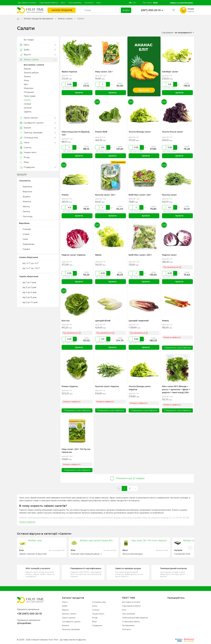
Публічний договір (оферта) (135, 618)
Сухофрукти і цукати (32, 123)
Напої (24, 143)
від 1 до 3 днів (28, 282)
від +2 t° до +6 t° (29, 263)
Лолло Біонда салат (140, 132)
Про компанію (75, 3)
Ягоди (25, 157)
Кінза (26, 80)
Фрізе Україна (69, 72)
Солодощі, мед (29, 138)
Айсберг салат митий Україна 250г (96, 541)
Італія (23, 239)
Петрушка (29, 92)
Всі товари (27, 40)
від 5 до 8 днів (28, 297)
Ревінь (166, 321)
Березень (26, 187)
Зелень (27, 77)
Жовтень (25, 202)
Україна (25, 249)
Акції (98, 3)
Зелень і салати (65, 19)
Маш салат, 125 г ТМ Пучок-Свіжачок (149, 541)
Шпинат (28, 108)
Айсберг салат (170, 72)
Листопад (26, 217)
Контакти (89, 3)
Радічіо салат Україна (73, 255)
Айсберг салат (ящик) (194, 541)
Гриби (25, 50)
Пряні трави (30, 96)
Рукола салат (169, 195)
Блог (63, 3)
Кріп (26, 84)
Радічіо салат (169, 255)
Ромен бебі (101, 132)
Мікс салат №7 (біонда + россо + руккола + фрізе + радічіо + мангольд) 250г (176, 389)
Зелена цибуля (31, 73)
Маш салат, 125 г (104, 72)
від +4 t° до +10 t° (30, 268)
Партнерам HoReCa (49, 3)
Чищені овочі (28, 152)
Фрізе (98, 255)
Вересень (26, 192)
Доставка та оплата (27, 3)
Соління (26, 148)
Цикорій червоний (139, 321)
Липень (25, 212)
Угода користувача (131, 622)
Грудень (25, 197)
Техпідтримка (128, 625)
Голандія (25, 229)
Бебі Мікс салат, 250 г (140, 255)
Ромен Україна (70, 386)
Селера (27, 104)
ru (135, 3)
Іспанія (24, 234)
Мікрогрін (29, 88)
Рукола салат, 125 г (105, 195)
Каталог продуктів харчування (38, 19)
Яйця (24, 162)
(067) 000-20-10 (151, 10)
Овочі (24, 45)
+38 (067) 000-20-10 (29, 614)
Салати (27, 100)
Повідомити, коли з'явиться (177, 348)
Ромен (65, 195)
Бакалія (25, 128)
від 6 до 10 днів (28, 302)
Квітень (24, 207)
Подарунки (27, 167)
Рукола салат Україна (107, 386)
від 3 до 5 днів (28, 287)
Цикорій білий (103, 321)
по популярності (183, 33)
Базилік (27, 69)
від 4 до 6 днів (28, 292)
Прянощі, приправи (31, 133)
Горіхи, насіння (29, 118)
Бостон (66, 321)
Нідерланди (27, 244)
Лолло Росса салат (173, 132)
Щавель (28, 112)
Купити (77, 93)
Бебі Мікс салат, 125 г (140, 195)
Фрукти (25, 55)
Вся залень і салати (34, 65)
